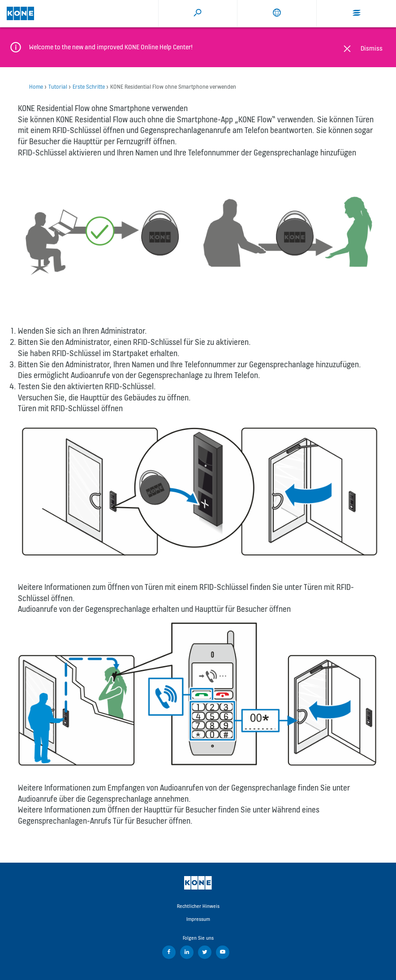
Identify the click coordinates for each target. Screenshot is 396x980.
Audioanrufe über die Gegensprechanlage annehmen (103, 799)
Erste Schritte (89, 87)
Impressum (198, 919)
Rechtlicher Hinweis (198, 906)
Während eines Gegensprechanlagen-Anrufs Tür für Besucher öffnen (169, 815)
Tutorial (58, 87)
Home (36, 87)
